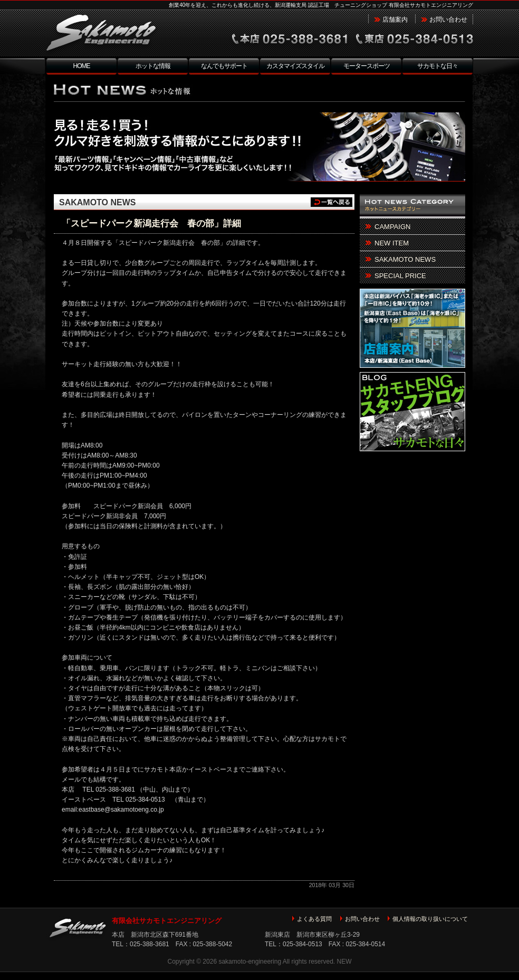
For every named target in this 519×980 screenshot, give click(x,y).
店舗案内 (395, 20)
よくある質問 (314, 919)
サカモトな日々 (438, 66)
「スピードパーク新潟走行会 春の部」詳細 (151, 223)
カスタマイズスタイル (295, 66)
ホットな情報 (153, 66)
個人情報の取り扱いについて (430, 919)
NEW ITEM (392, 243)
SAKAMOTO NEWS (97, 202)
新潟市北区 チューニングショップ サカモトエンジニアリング (122, 34)
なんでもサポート (224, 66)
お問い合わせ (448, 20)
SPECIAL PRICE (400, 276)
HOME (82, 66)
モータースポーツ (367, 66)
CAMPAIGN (392, 227)
